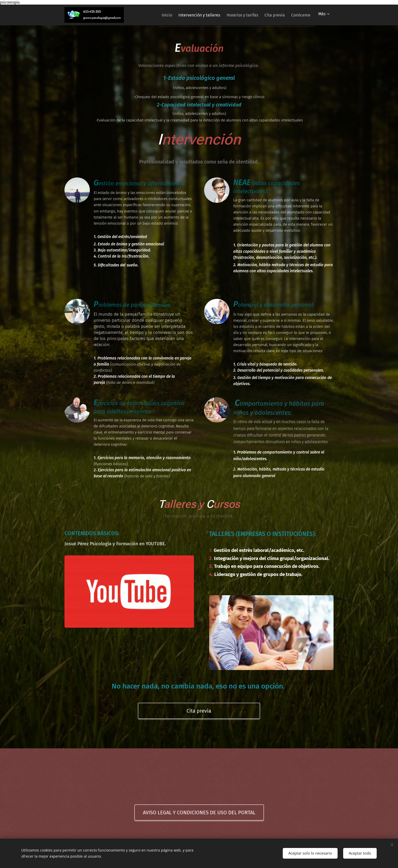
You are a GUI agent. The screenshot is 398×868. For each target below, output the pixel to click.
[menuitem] (155, 15)
